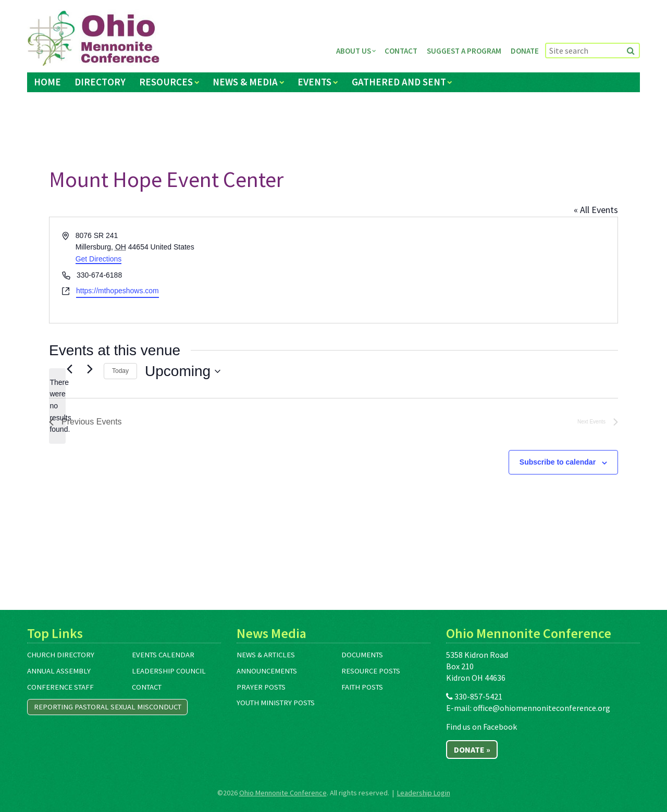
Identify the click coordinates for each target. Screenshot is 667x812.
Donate (525, 51)
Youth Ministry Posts (276, 703)
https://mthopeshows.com (118, 291)
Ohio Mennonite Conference (283, 793)
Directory (100, 82)
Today (120, 371)
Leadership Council (169, 671)
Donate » (472, 749)
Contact (401, 51)
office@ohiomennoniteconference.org (542, 708)
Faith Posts (362, 687)
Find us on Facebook (481, 727)
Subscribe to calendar (558, 462)
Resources (166, 82)
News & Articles (266, 655)
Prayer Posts (261, 687)
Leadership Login (424, 793)
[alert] (57, 406)
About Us (354, 51)
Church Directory (61, 655)
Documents (362, 655)
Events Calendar (163, 655)
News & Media (245, 82)
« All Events (596, 210)
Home (47, 82)
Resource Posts (371, 671)
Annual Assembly (59, 671)
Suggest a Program (464, 51)
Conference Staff (60, 687)
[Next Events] (90, 369)
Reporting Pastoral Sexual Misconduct (108, 707)
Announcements (267, 671)
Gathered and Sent (399, 82)
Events (314, 82)
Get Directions (99, 259)
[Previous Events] (69, 369)
